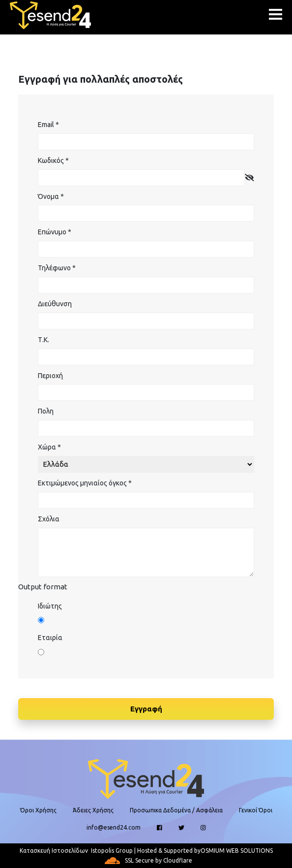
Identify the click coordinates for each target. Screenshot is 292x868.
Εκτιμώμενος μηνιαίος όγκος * (85, 483)
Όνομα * (51, 196)
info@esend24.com (114, 827)
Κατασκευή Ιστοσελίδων (54, 851)
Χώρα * (49, 447)
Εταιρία (50, 638)
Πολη (46, 411)
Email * (48, 125)
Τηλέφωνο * (57, 268)
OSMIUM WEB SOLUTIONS (237, 851)
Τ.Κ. (44, 340)
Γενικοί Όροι (256, 810)
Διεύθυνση (55, 304)
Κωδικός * (53, 161)
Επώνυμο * (55, 232)
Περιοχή (50, 376)
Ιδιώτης (50, 606)
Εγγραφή (146, 709)
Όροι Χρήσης (38, 810)
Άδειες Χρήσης (93, 810)
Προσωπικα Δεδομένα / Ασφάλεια (176, 810)
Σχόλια (49, 519)
